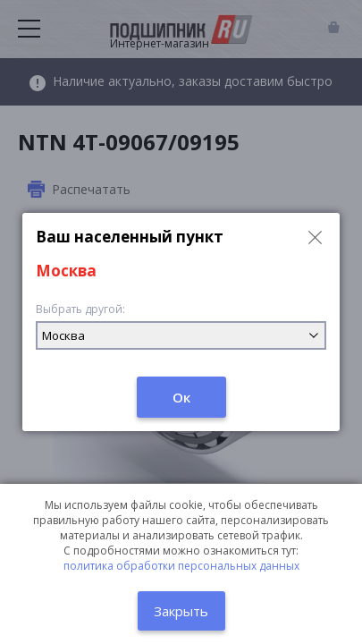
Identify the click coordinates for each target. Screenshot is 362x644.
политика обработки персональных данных (181, 566)
